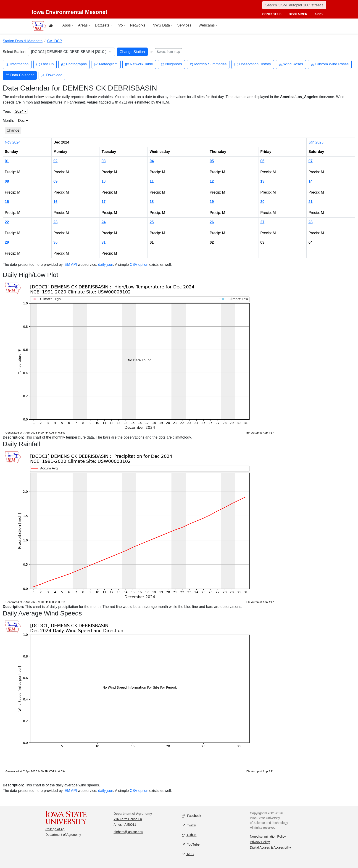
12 (212, 181)
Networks (138, 25)
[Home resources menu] (53, 26)
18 (152, 202)
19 (212, 202)
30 (55, 242)
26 (212, 222)
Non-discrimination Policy (268, 836)
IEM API (70, 265)
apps (319, 14)
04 (152, 161)
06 (262, 161)
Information (17, 64)
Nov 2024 (13, 142)
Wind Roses (291, 64)
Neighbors (171, 64)
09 (55, 181)
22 (7, 222)
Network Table (139, 64)
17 (104, 202)
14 (311, 181)
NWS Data (161, 25)
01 (7, 161)
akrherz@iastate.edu (128, 832)
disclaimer (298, 14)
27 (262, 222)
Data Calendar (20, 75)
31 (104, 242)
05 (212, 161)
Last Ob (45, 64)
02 (55, 161)
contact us (272, 14)
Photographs (74, 64)
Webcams (207, 25)
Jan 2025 (316, 142)
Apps (66, 25)
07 (311, 161)
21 (311, 202)
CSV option (139, 265)
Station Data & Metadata (23, 41)
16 (55, 202)
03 (104, 161)
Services (184, 25)
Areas (83, 25)
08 (7, 181)
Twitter (189, 825)
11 (152, 181)
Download (52, 75)
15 (7, 202)
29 (7, 242)
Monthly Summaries (208, 64)
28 (311, 222)
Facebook (191, 816)
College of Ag (55, 829)
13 (262, 181)
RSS (188, 854)
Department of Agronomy (63, 835)
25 (152, 222)
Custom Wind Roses (330, 64)
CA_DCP (55, 41)
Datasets (102, 25)
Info (120, 25)
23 (55, 222)
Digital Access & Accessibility (271, 847)
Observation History (253, 64)
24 (104, 222)
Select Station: (14, 52)
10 (104, 181)
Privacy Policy (260, 842)
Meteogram (106, 64)
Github (189, 835)
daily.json (106, 265)
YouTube (191, 845)
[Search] (294, 5)
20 (262, 202)
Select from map (168, 52)
